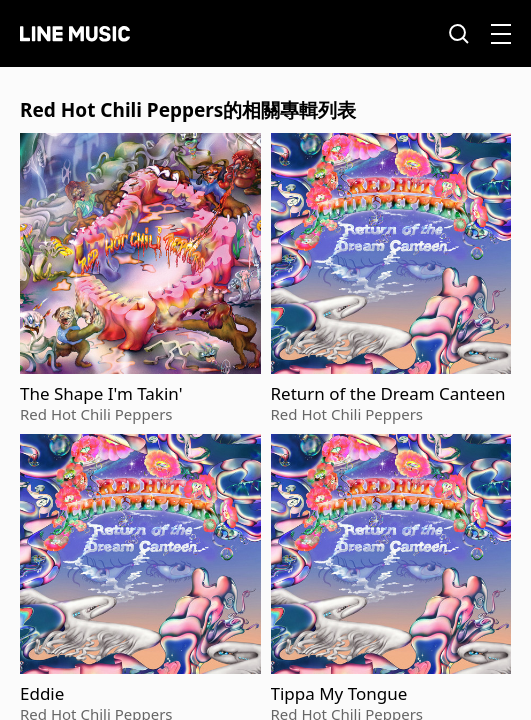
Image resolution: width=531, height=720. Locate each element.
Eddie (42, 694)
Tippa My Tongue (339, 694)
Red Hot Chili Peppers (96, 414)
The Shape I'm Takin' (101, 394)
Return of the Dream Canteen (388, 394)
